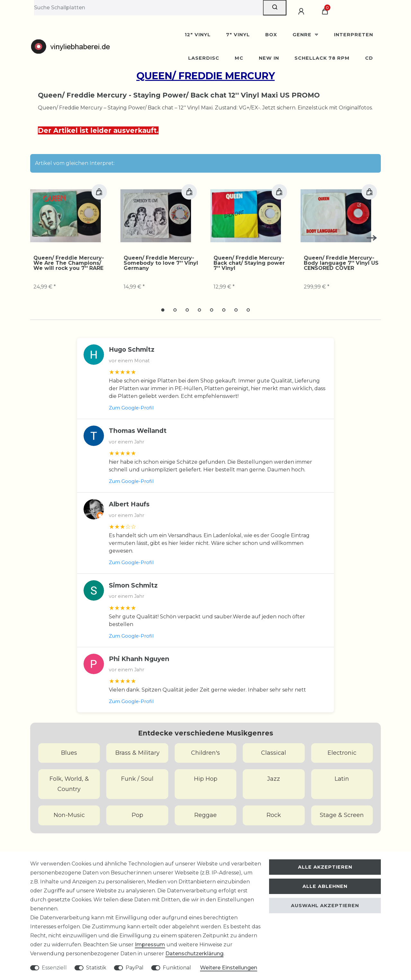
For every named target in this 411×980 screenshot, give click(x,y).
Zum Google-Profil (131, 408)
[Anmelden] (302, 12)
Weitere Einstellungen (229, 968)
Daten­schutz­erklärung (194, 954)
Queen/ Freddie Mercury (206, 76)
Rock (274, 815)
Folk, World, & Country (69, 784)
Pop (137, 815)
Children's (205, 753)
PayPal (135, 968)
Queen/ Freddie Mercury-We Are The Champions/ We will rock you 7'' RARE (69, 263)
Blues (69, 753)
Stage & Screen (342, 815)
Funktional (177, 968)
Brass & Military (137, 753)
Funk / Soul (137, 779)
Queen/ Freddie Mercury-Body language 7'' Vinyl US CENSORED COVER (341, 263)
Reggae (205, 815)
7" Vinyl (238, 35)
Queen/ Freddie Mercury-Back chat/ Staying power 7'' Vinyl (249, 263)
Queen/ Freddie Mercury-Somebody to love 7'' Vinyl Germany (161, 263)
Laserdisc (204, 58)
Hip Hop (206, 779)
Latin (342, 779)
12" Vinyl (198, 35)
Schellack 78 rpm (322, 58)
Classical (274, 753)
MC (239, 58)
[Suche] (275, 8)
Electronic (342, 753)
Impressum (150, 945)
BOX (271, 35)
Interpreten (354, 35)
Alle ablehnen (325, 886)
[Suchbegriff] (149, 8)
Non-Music (69, 815)
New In (269, 58)
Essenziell (54, 968)
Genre (303, 35)
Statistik (96, 968)
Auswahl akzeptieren (325, 906)
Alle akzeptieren (325, 867)
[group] (66, 216)
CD (369, 58)
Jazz (274, 779)
